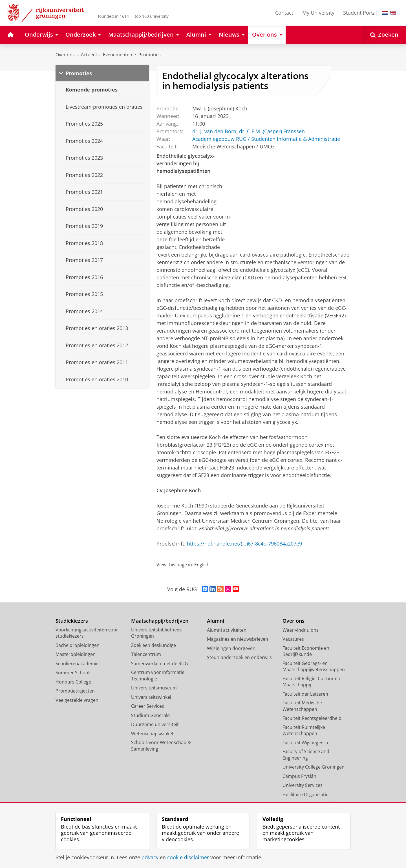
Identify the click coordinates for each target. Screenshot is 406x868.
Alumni (216, 621)
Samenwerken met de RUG (160, 664)
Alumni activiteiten (227, 630)
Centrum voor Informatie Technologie (158, 676)
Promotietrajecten (75, 691)
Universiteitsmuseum (154, 688)
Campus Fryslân (299, 776)
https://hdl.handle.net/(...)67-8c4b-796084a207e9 (244, 544)
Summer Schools (74, 673)
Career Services (148, 706)
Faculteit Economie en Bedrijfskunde (306, 651)
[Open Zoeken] (384, 35)
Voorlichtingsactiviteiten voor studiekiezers (87, 633)
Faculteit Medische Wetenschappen (302, 706)
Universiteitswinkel (151, 697)
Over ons (65, 55)
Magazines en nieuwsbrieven (238, 639)
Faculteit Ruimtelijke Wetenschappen (304, 730)
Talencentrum (146, 654)
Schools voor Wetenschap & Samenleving (161, 746)
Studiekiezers (72, 621)
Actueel (89, 55)
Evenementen (118, 55)
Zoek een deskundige (154, 645)
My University (318, 13)
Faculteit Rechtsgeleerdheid (312, 718)
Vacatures (293, 639)
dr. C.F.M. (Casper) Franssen (272, 131)
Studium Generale (150, 715)
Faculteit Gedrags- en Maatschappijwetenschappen (314, 666)
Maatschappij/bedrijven (160, 621)
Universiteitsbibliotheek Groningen (156, 633)
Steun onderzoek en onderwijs (239, 657)
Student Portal (360, 13)
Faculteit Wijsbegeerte (306, 743)
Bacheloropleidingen (78, 645)
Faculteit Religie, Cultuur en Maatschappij (311, 682)
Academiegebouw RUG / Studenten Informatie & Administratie (266, 139)
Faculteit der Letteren (305, 694)
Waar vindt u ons (301, 630)
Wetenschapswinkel (152, 734)
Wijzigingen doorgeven (231, 648)
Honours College (73, 682)
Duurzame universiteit (155, 724)
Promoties (150, 55)
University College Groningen (314, 767)
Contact (284, 13)
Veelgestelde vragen (77, 700)
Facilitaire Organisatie (305, 794)
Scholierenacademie (77, 664)
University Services (303, 785)
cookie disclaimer (188, 857)
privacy (150, 857)
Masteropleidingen (76, 654)
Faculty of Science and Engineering (306, 755)
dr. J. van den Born (214, 131)
